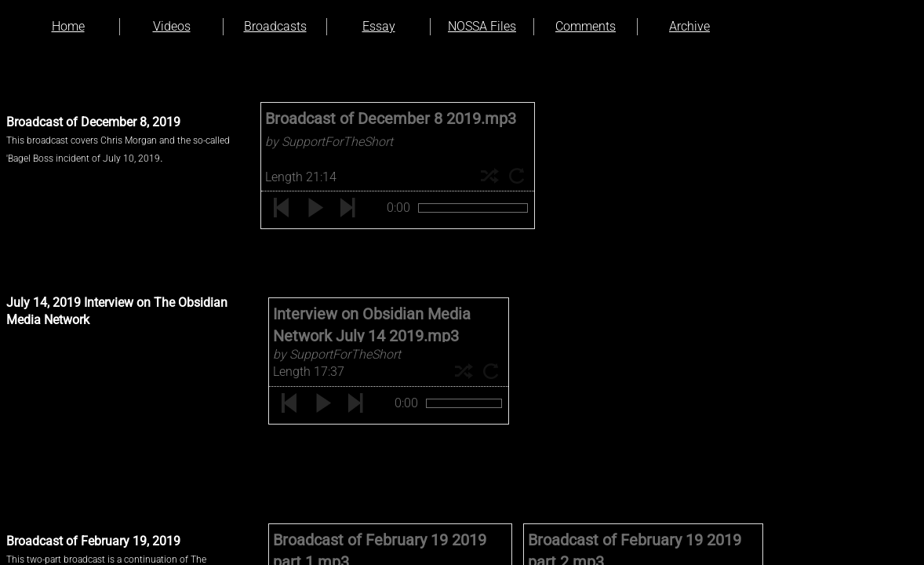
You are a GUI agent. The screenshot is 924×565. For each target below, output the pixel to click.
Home (68, 26)
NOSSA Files (482, 26)
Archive (689, 26)
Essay (379, 26)
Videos (172, 26)
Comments (586, 26)
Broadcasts (275, 26)
